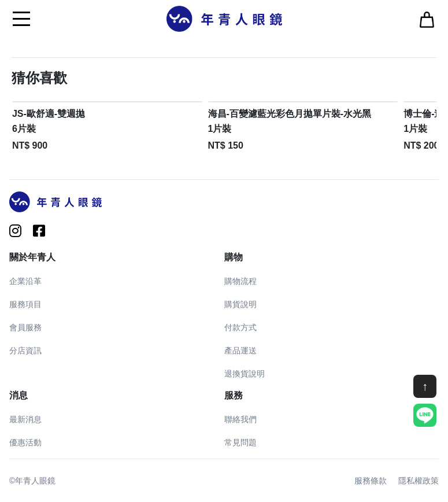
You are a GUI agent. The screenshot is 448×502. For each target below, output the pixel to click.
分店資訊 (25, 350)
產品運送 (240, 350)
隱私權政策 (419, 481)
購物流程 (240, 281)
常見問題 (240, 442)
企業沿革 (25, 281)
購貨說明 (240, 304)
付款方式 (240, 327)
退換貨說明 (245, 374)
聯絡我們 (240, 419)
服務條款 (371, 481)
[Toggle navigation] (21, 19)
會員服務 (25, 327)
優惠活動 (25, 442)
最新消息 (25, 419)
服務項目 (25, 304)
